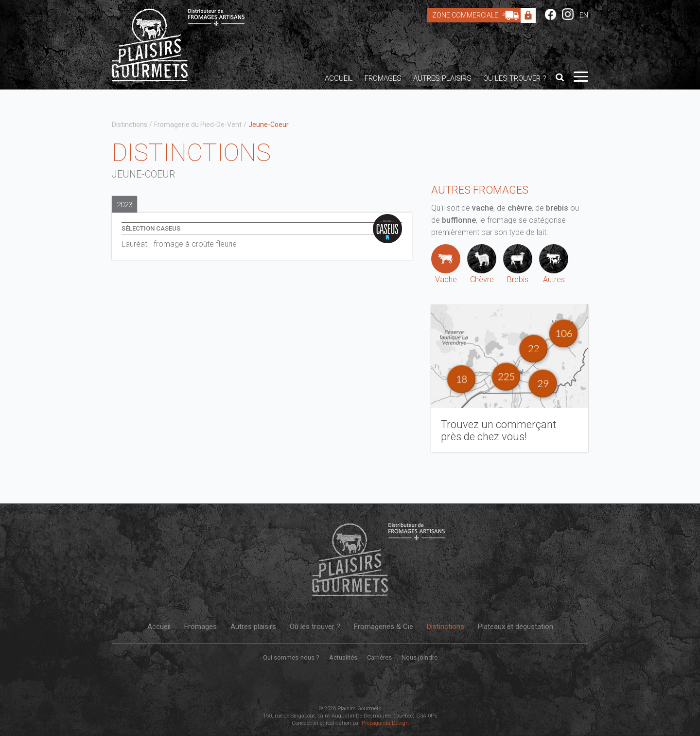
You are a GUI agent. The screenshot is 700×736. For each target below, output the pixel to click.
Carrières (379, 657)
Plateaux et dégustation (516, 627)
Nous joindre (420, 657)
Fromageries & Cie (384, 627)
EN (584, 15)
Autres (554, 264)
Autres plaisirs (442, 78)
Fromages (383, 78)
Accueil (339, 78)
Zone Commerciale (478, 15)
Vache (446, 264)
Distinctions (130, 125)
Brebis (518, 264)
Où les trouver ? (515, 78)
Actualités (343, 657)
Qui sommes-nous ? (291, 657)
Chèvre (482, 264)
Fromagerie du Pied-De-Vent (198, 125)
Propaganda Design (385, 723)
